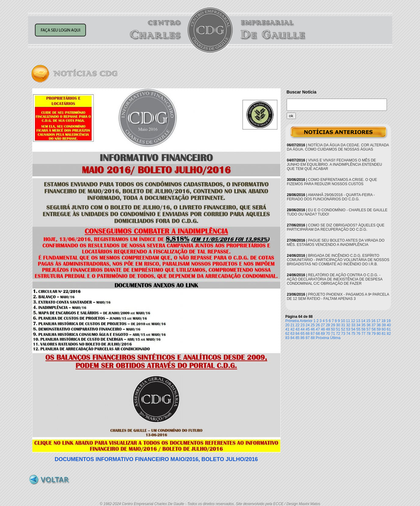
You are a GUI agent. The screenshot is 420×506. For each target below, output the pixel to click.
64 (297, 334)
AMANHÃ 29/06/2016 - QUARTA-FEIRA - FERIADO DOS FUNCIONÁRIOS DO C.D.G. (331, 197)
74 (348, 334)
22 (297, 325)
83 (287, 338)
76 (358, 334)
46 (313, 329)
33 (353, 325)
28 (328, 325)
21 (292, 325)
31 (343, 325)
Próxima (323, 338)
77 (363, 334)
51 (338, 329)
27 (323, 325)
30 (338, 325)
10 (343, 321)
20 (287, 325)
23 (303, 325)
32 (348, 325)
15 (368, 321)
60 (384, 329)
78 (369, 334)
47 (318, 329)
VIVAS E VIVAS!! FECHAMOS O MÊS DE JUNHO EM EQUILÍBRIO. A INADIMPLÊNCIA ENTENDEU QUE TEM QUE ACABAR (335, 165)
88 (313, 338)
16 (373, 321)
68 (318, 334)
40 (389, 325)
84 (292, 338)
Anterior (306, 321)
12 (353, 321)
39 (384, 325)
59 (379, 329)
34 (358, 325)
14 (363, 321)
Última (335, 338)
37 (373, 325)
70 (328, 334)
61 (389, 329)
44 (303, 329)
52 (343, 329)
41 (287, 329)
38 (379, 325)
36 (369, 325)
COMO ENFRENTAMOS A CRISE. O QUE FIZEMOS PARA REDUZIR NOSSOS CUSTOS (332, 182)
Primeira (292, 321)
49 (328, 329)
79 (373, 334)
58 (373, 329)
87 (307, 338)
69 (323, 334)
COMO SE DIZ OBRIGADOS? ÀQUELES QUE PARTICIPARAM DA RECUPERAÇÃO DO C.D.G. (336, 227)
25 (313, 325)
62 (287, 334)
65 (303, 334)
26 (318, 325)
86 (303, 338)
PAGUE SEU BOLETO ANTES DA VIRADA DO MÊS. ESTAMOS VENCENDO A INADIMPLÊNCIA (336, 243)
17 (378, 321)
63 (292, 334)
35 (363, 325)
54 (353, 329)
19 (389, 321)
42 (292, 329)
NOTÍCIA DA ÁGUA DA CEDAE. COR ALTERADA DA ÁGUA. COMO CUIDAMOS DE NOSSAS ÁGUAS (338, 147)
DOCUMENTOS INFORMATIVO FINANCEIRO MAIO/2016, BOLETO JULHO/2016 (156, 459)
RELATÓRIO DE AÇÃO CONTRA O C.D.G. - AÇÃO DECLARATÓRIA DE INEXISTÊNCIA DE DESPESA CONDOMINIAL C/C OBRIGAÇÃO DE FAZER (335, 279)
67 (313, 334)
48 (323, 329)
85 (297, 338)
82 (389, 334)
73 (343, 334)
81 (384, 334)
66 (307, 334)
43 (297, 329)
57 (369, 329)
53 (348, 329)
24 (307, 325)
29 (333, 325)
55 (358, 329)
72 (338, 334)
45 (307, 329)
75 (353, 334)
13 (358, 321)
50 (333, 329)
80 (379, 334)
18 (383, 321)
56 (363, 329)
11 (348, 321)
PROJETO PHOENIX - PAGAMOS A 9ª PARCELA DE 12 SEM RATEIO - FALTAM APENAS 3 (338, 297)
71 (333, 334)
